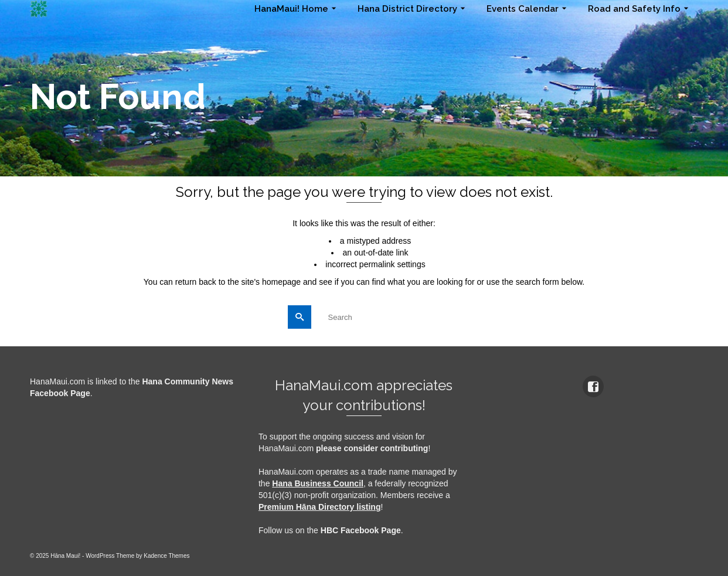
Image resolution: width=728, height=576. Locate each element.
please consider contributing (372, 448)
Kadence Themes (166, 556)
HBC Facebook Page (361, 530)
